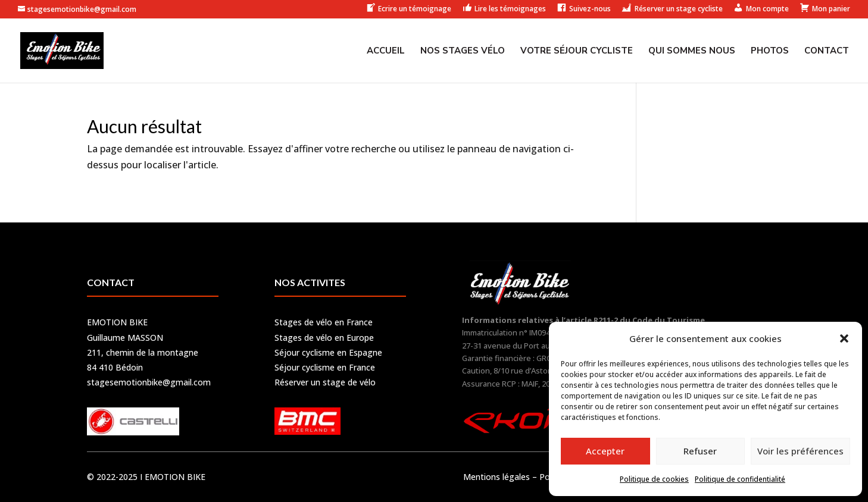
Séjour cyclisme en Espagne (328, 352)
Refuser (700, 451)
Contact (827, 51)
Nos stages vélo (463, 51)
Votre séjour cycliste (577, 51)
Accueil (386, 51)
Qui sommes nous (692, 51)
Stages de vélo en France (324, 322)
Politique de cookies (654, 479)
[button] (844, 338)
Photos (770, 51)
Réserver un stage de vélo (325, 382)
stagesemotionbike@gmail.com (149, 382)
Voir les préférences (800, 451)
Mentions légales (497, 477)
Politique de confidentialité (740, 479)
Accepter (605, 451)
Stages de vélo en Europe (324, 338)
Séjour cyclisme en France (325, 367)
